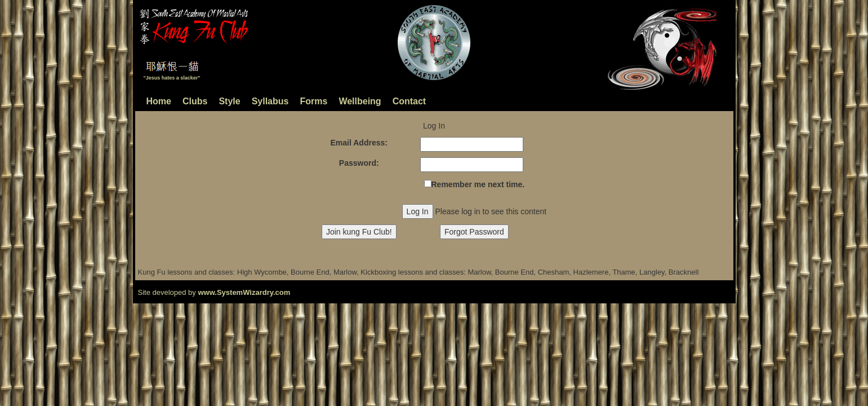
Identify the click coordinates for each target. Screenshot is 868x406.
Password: (359, 163)
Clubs (195, 101)
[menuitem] (292, 103)
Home (159, 101)
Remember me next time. (478, 184)
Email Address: (359, 143)
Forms (313, 101)
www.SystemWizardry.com (244, 292)
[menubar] (292, 103)
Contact (409, 101)
